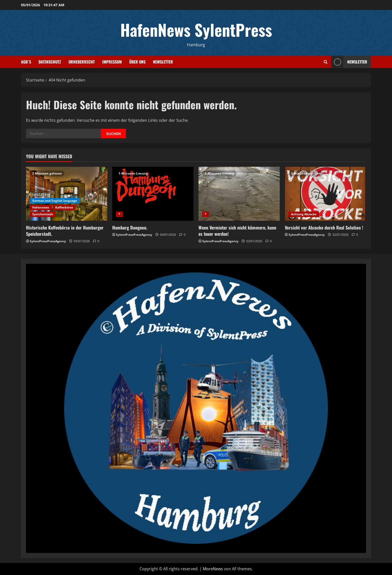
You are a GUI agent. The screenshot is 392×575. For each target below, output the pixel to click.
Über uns (137, 62)
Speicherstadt (43, 214)
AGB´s (26, 62)
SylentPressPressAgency (48, 241)
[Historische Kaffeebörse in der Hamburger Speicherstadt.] (67, 194)
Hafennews (41, 207)
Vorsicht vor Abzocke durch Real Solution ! (324, 227)
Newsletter (163, 62)
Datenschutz (50, 62)
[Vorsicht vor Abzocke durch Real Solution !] (325, 194)
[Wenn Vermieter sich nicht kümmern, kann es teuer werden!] (239, 194)
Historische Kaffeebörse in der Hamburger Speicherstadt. (65, 231)
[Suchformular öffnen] (326, 62)
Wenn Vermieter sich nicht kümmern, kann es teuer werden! (237, 231)
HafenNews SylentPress (196, 29)
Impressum (112, 62)
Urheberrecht (82, 62)
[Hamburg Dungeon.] (153, 194)
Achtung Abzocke (304, 214)
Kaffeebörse (64, 207)
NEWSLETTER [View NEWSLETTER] (349, 62)
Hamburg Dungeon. (130, 227)
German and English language (55, 201)
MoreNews (213, 569)
